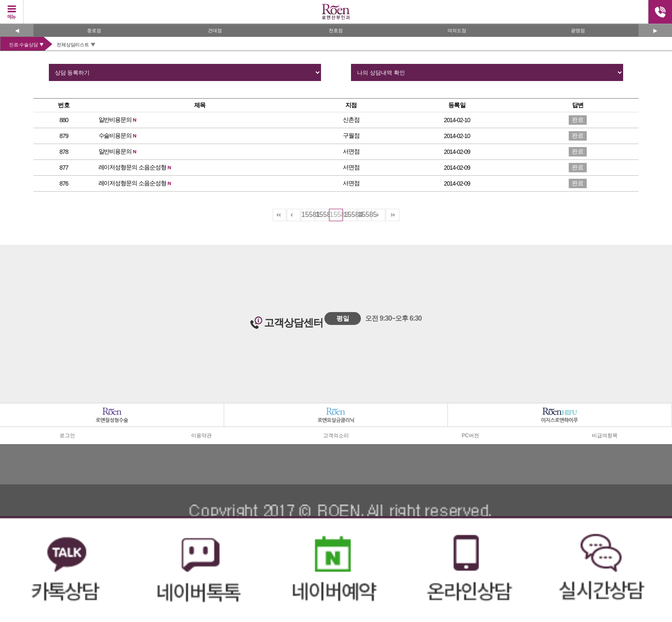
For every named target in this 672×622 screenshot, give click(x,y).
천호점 (336, 30)
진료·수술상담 (23, 45)
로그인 (67, 436)
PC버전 (470, 436)
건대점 (215, 30)
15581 (308, 215)
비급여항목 (605, 436)
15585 (364, 215)
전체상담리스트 (73, 45)
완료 (578, 120)
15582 (322, 215)
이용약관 (201, 436)
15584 (350, 215)
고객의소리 (336, 436)
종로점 (94, 30)
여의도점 (457, 30)
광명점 (578, 30)
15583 (336, 215)
